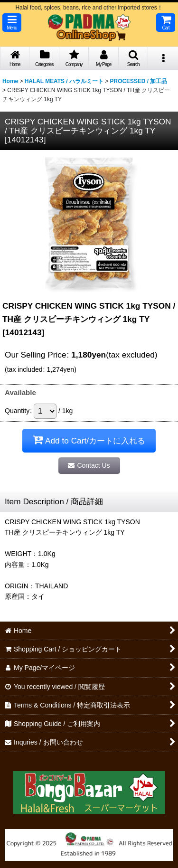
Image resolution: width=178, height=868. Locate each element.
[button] (12, 23)
